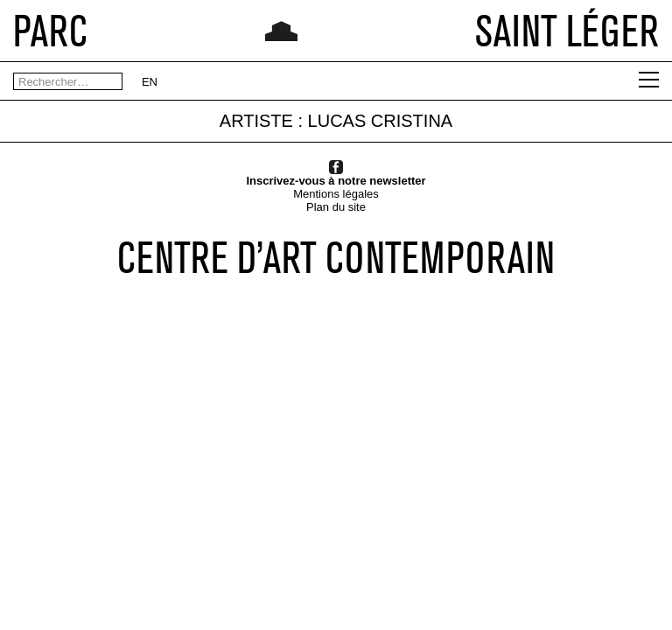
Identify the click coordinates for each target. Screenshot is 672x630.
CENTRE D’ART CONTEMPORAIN (336, 257)
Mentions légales (336, 194)
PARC (50, 31)
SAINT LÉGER (567, 31)
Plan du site (336, 207)
